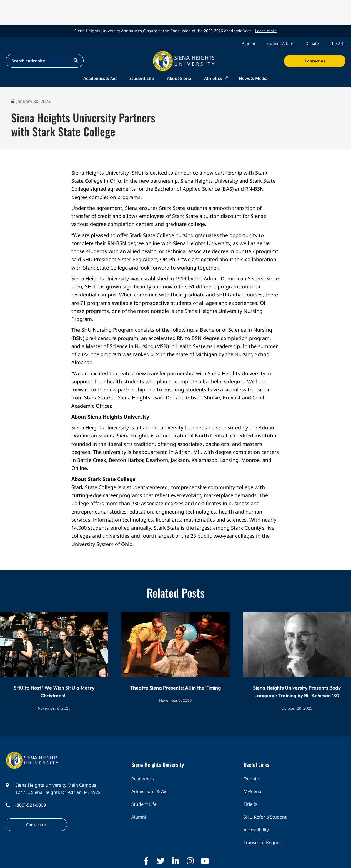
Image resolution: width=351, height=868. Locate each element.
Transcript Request (263, 842)
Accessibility (256, 830)
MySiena (252, 791)
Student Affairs (280, 43)
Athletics (213, 78)
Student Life (142, 78)
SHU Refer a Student (265, 817)
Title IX (250, 804)
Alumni (249, 43)
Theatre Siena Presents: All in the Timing (175, 688)
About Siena (179, 78)
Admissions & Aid (150, 791)
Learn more (266, 31)
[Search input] (39, 60)
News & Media (253, 78)
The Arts (338, 43)
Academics (143, 779)
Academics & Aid (100, 78)
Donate (312, 43)
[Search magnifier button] (76, 60)
